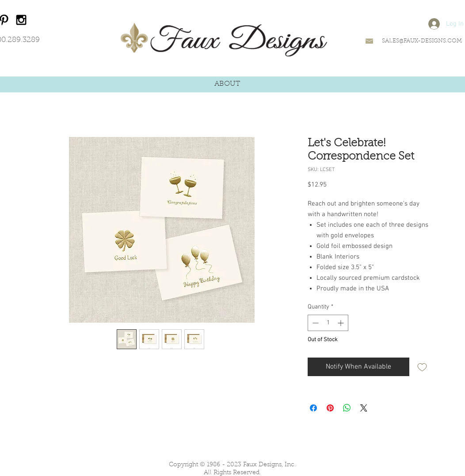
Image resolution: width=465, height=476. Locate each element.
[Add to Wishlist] (422, 367)
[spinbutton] (328, 323)
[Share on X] (364, 408)
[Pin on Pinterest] (330, 408)
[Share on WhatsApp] (347, 408)
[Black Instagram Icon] (21, 20)
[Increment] (341, 323)
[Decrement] (314, 323)
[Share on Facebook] (313, 408)
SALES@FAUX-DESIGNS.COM (422, 41)
